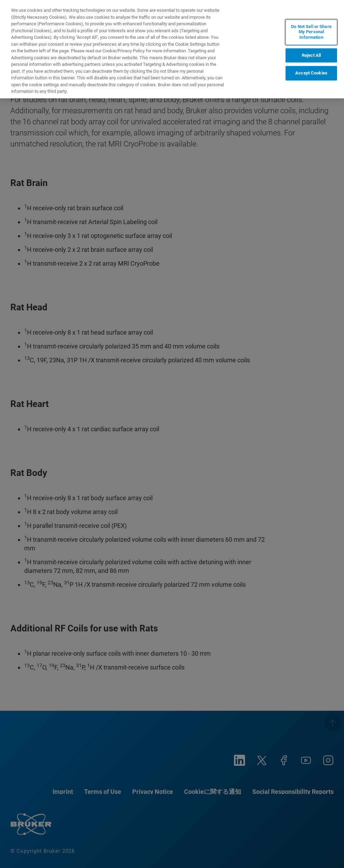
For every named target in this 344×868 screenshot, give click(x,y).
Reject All (311, 55)
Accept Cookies (311, 73)
